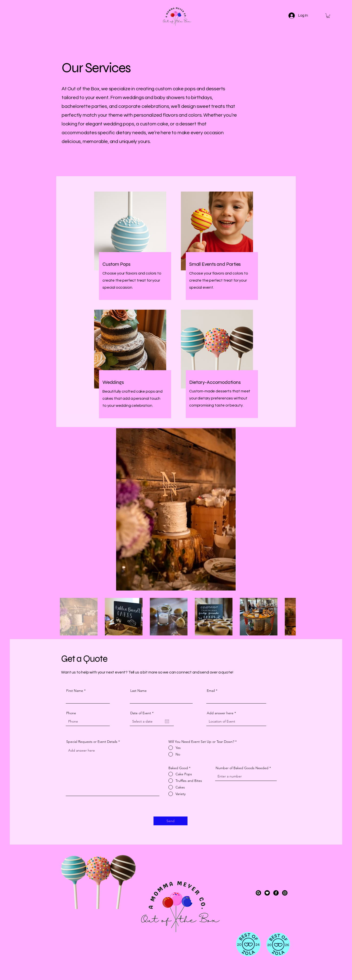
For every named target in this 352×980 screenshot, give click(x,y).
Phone (71, 713)
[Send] (170, 821)
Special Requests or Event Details (92, 742)
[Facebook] (276, 893)
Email (211, 691)
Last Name (138, 691)
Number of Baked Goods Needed (242, 768)
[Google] (258, 893)
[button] (328, 16)
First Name (75, 691)
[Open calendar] (167, 721)
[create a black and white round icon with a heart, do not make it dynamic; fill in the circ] (267, 893)
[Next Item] (285, 509)
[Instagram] (285, 893)
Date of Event (143, 713)
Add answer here (220, 713)
